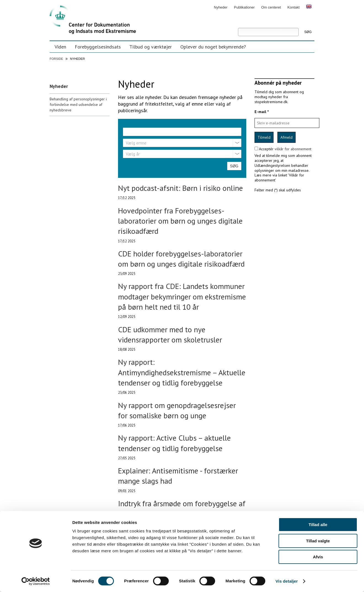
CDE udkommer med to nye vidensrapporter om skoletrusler (170, 334)
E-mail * (262, 112)
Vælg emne (136, 143)
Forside (56, 59)
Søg (238, 24)
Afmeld (287, 137)
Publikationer (244, 7)
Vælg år (133, 154)
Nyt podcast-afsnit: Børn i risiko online (180, 188)
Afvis (318, 557)
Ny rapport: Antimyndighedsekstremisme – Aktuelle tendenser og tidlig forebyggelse (182, 372)
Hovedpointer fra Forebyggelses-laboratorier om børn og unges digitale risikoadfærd (180, 221)
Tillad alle (318, 525)
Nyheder (221, 7)
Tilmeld (264, 137)
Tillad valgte (318, 541)
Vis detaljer (287, 581)
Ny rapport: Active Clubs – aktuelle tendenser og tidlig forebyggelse (174, 443)
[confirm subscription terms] (256, 148)
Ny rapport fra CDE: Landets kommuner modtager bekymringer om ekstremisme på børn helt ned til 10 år (182, 296)
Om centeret (271, 7)
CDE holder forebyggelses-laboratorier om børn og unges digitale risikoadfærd (181, 259)
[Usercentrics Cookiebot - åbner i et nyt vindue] (36, 581)
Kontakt (293, 7)
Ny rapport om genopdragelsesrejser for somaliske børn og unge (177, 410)
